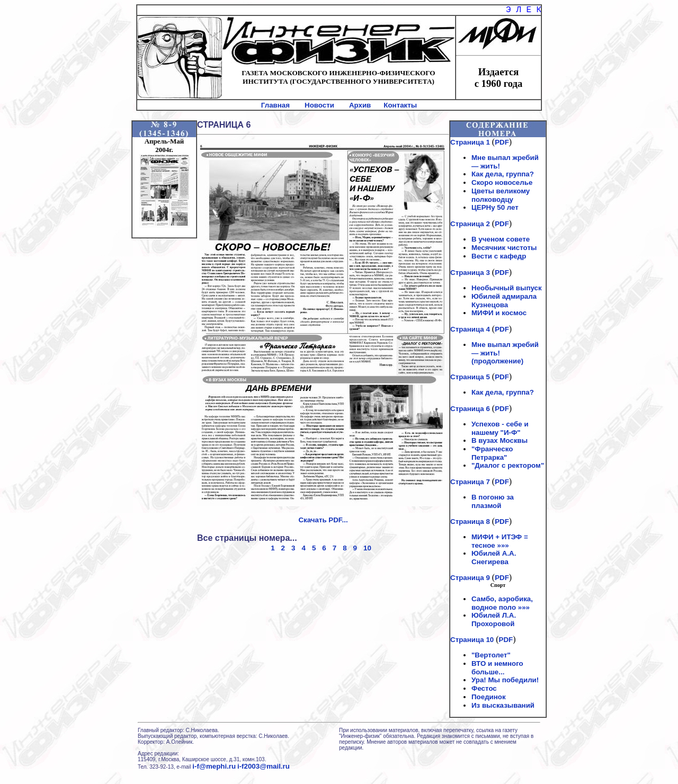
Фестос (484, 688)
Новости (319, 105)
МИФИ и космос (499, 313)
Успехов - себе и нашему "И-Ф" (500, 428)
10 (367, 548)
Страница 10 (472, 640)
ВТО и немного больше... (497, 668)
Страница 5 (470, 377)
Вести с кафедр (499, 256)
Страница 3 (470, 273)
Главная (275, 105)
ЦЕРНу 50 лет (495, 207)
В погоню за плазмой (493, 501)
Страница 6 (470, 409)
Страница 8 (470, 522)
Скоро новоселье (502, 182)
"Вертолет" (491, 655)
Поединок (489, 697)
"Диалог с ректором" (508, 465)
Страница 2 (470, 224)
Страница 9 (470, 578)
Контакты (400, 105)
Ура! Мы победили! (505, 680)
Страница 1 (470, 142)
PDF (502, 142)
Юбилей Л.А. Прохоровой (494, 620)
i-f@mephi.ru (214, 766)
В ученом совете (501, 239)
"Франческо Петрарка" (492, 453)
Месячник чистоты (504, 248)
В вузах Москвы (499, 440)
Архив (360, 105)
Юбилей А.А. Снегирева (494, 558)
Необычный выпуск (507, 288)
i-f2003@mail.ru (264, 766)
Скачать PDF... (323, 520)
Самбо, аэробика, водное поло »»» (502, 603)
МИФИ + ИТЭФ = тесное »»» (500, 541)
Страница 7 (470, 482)
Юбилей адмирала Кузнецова (504, 301)
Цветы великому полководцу (501, 195)
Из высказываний (503, 705)
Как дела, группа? (503, 174)
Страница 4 (470, 329)
